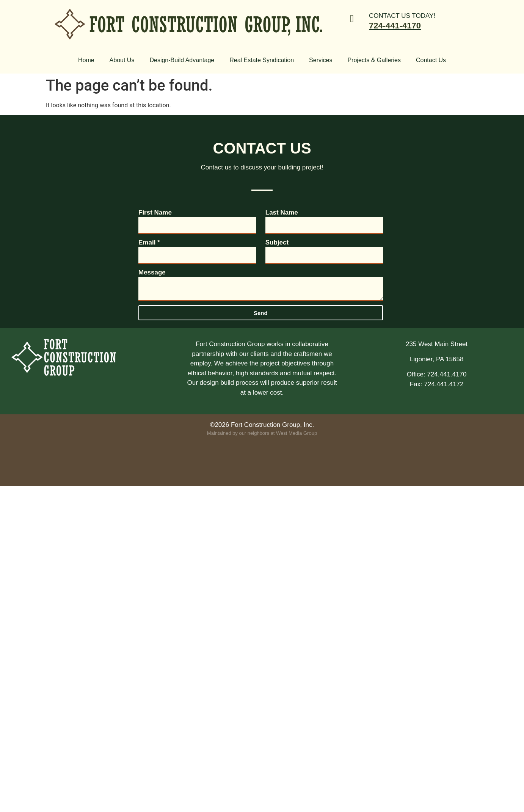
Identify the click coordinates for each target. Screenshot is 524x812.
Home (86, 60)
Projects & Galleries (374, 60)
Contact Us (431, 60)
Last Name (282, 212)
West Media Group (297, 433)
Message (152, 272)
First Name (155, 212)
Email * (149, 242)
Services (321, 60)
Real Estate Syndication (262, 60)
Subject (277, 242)
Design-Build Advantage (182, 60)
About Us (122, 60)
